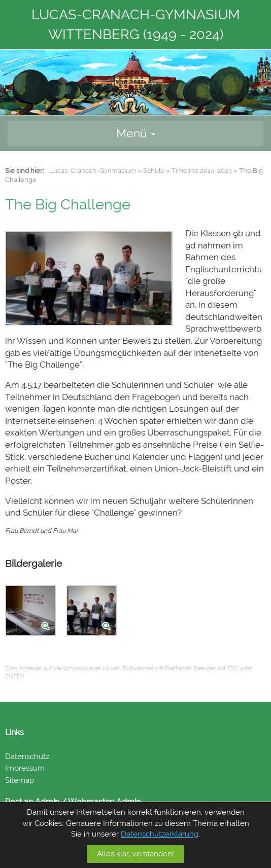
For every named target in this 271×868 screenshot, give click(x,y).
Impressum (25, 768)
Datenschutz (27, 756)
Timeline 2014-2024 (202, 171)
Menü (136, 133)
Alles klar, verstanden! (135, 854)
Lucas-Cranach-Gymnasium (93, 171)
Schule (154, 171)
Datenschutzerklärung (160, 834)
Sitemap (20, 780)
